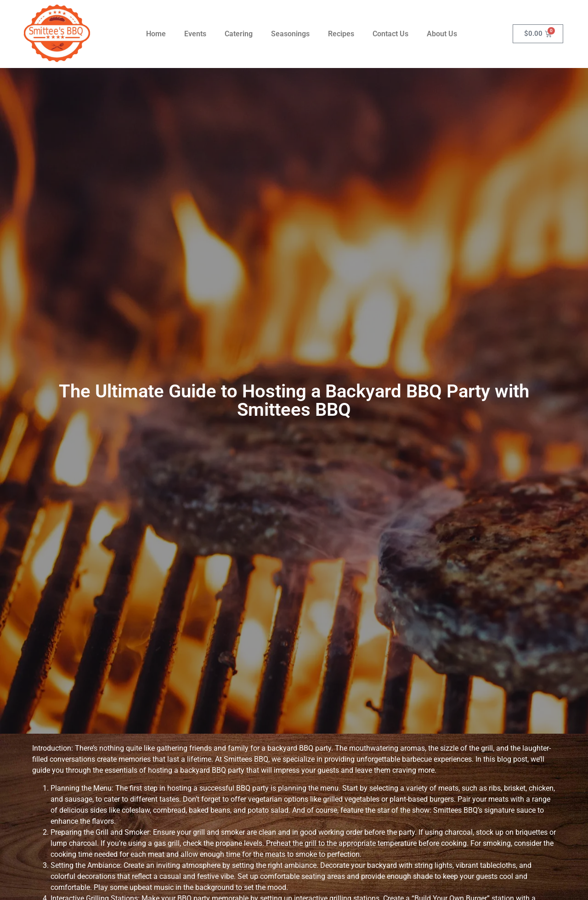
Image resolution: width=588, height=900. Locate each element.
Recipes (341, 34)
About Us (442, 34)
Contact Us (390, 34)
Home (156, 34)
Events (195, 34)
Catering (239, 34)
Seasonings (290, 34)
